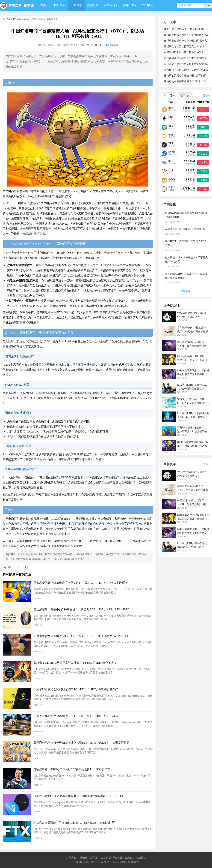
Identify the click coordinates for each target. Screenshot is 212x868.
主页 (19, 19)
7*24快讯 (148, 5)
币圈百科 (110, 5)
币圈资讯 (76, 5)
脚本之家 (15, 5)
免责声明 (106, 858)
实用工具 (129, 5)
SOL (26, 567)
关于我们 (71, 858)
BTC (11, 567)
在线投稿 (141, 858)
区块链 (29, 5)
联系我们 (94, 858)
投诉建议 (129, 858)
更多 (206, 96)
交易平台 (93, 5)
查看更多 (185, 291)
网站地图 (118, 858)
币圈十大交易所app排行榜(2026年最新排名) (188, 29)
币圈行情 (57, 5)
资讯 (34, 19)
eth (19, 567)
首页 (43, 5)
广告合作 (83, 858)
